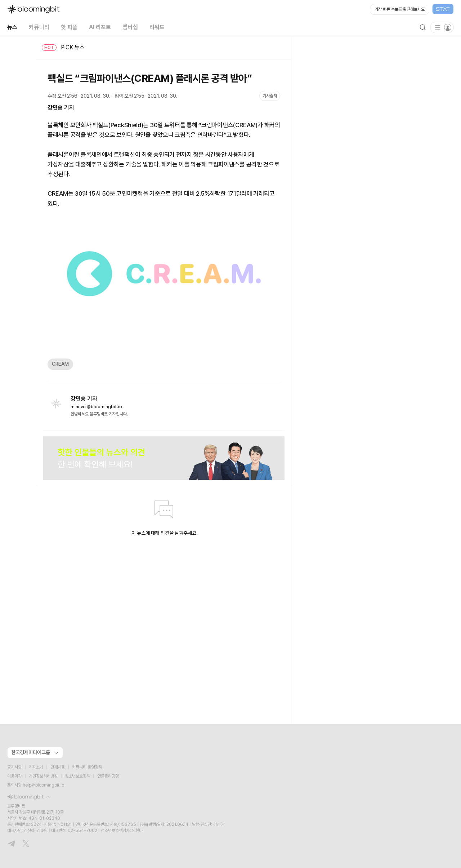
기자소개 (36, 767)
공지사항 (14, 767)
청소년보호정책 (77, 776)
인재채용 (58, 767)
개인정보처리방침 (43, 776)
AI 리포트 (100, 27)
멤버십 (130, 27)
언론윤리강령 (108, 776)
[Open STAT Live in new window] (412, 9)
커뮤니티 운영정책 (87, 767)
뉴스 (12, 27)
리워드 (157, 27)
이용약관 (14, 776)
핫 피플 (69, 27)
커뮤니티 (39, 27)
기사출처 (270, 96)
